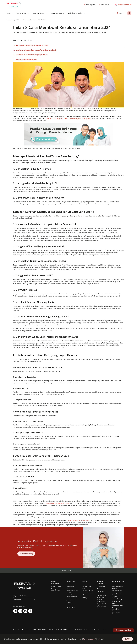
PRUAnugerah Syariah (62, 503)
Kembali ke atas (67, 571)
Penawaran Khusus (87, 591)
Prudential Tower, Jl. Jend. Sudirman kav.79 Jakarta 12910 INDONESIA (30, 630)
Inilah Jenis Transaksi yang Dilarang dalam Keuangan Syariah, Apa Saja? (69, 119)
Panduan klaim (101, 595)
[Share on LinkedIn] (22, 40)
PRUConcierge (101, 602)
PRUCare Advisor (102, 589)
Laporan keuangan (118, 599)
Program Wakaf (101, 604)
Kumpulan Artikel (56, 587)
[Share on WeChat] (18, 40)
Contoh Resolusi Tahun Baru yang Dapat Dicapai (32, 55)
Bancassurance (71, 605)
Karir (114, 603)
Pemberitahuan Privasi (91, 639)
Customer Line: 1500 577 (76, 630)
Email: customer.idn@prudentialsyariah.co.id (95, 630)
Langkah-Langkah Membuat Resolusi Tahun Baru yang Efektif (36, 50)
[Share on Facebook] (25, 40)
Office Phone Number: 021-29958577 (58, 630)
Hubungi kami (116, 601)
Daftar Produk (71, 607)
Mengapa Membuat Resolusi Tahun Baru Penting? (32, 45)
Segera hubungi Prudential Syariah (79, 520)
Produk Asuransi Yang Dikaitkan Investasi (71, 601)
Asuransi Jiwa (50, 503)
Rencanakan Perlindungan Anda (26, 60)
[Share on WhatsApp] (28, 40)
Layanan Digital (101, 587)
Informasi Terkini (117, 591)
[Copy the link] (31, 40)
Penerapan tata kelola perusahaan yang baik (118, 595)
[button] (9, 13)
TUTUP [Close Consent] (127, 639)
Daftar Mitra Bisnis (118, 606)
